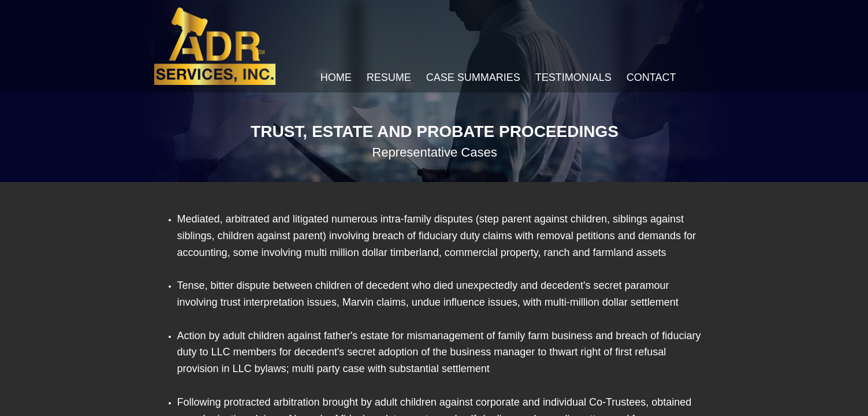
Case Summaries (473, 77)
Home (336, 77)
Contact (651, 77)
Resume (389, 77)
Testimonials (573, 77)
